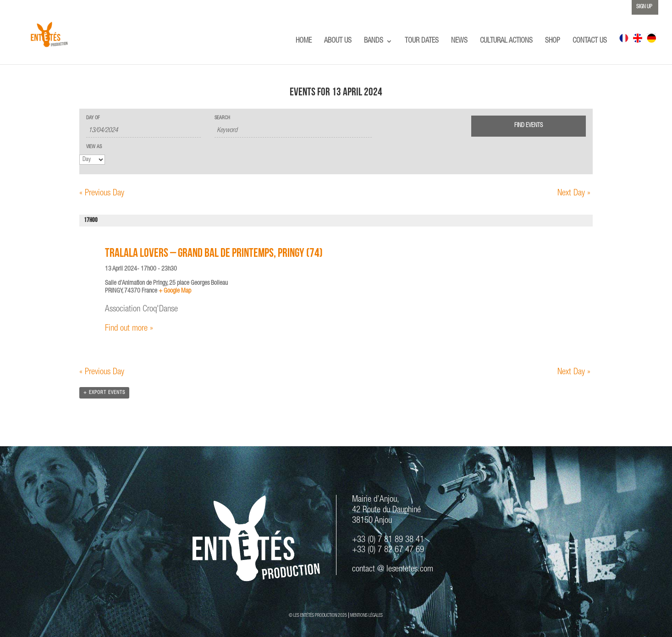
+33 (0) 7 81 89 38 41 (388, 540)
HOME (304, 42)
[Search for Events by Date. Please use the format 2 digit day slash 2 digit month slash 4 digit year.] (143, 131)
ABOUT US (338, 42)
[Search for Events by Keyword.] (293, 131)
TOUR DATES (422, 42)
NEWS (459, 42)
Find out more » (129, 329)
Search (222, 118)
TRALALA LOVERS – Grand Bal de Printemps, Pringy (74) (214, 254)
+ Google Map (175, 291)
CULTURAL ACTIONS (506, 42)
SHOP (553, 42)
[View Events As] (92, 160)
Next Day (574, 193)
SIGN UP (644, 7)
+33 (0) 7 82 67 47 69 (388, 550)
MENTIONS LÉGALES (366, 616)
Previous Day (102, 193)
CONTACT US (590, 42)
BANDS (374, 42)
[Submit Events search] (529, 126)
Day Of (93, 118)
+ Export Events (104, 393)
